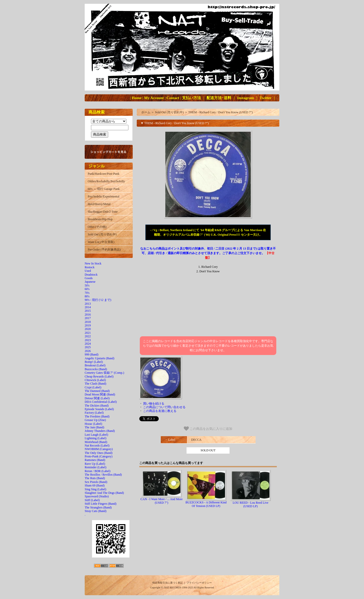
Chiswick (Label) (95, 380)
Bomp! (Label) (94, 362)
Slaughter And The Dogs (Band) (104, 493)
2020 (88, 329)
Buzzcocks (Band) (96, 369)
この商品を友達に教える (160, 411)
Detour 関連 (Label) (97, 398)
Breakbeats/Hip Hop (100, 219)
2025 (88, 347)
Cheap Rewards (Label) (99, 376)
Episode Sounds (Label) (99, 409)
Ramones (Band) (95, 460)
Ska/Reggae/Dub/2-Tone (103, 212)
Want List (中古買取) (101, 242)
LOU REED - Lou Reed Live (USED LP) (251, 504)
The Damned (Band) (97, 391)
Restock (90, 267)
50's (87, 285)
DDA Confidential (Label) (101, 402)
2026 (88, 351)
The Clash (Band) (95, 384)
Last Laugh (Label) (96, 435)
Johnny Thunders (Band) (100, 431)
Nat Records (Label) (97, 446)
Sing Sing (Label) (95, 489)
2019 (88, 325)
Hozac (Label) (93, 424)
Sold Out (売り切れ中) (102, 234)
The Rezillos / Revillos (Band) (103, 475)
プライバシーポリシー (199, 583)
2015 (88, 311)
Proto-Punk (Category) (99, 456)
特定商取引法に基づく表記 (168, 583)
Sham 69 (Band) (95, 485)
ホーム (146, 112)
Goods (89, 278)
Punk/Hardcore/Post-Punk (104, 174)
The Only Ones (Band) (99, 453)
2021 (88, 333)
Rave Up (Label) (95, 464)
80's (87, 296)
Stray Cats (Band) (96, 511)
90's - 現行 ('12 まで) (98, 300)
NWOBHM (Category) (99, 449)
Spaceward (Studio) (97, 496)
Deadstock (91, 275)
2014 (88, 307)
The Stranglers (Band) (98, 507)
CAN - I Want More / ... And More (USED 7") (162, 501)
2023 (88, 340)
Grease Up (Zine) (95, 420)
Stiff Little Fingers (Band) (100, 504)
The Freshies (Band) (97, 416)
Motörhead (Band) (96, 442)
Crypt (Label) (93, 387)
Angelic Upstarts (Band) (99, 358)
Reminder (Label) (96, 467)
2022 (88, 336)
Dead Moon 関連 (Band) (100, 394)
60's (87, 289)
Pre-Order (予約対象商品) (104, 250)
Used (88, 271)
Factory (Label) (94, 413)
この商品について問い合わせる (164, 407)
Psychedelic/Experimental (104, 196)
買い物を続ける (154, 404)
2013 (88, 304)
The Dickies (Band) (97, 406)
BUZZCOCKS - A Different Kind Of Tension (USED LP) (206, 504)
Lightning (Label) (96, 438)
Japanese (90, 282)
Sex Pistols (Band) (96, 482)
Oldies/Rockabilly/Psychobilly (106, 181)
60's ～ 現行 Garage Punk (104, 189)
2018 (88, 322)
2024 (88, 344)
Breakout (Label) (95, 365)
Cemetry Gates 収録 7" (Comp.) (104, 373)
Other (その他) (97, 227)
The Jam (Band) (94, 427)
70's (87, 293)
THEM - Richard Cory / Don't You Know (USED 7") (221, 112)
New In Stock (93, 263)
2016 (88, 315)
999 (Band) (92, 354)
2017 (88, 318)
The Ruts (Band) (95, 478)
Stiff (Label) (92, 500)
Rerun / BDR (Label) (98, 471)
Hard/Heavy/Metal (99, 204)
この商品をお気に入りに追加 (208, 429)
